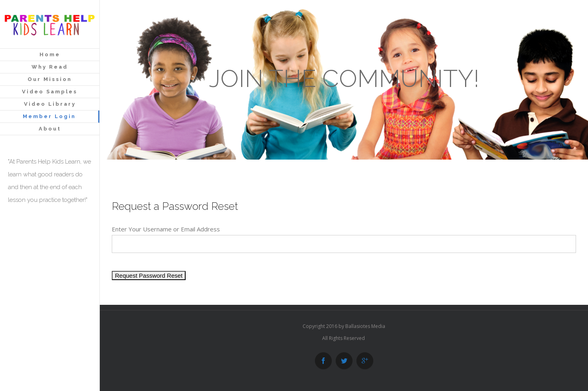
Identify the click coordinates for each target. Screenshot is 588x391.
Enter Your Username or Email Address (166, 229)
